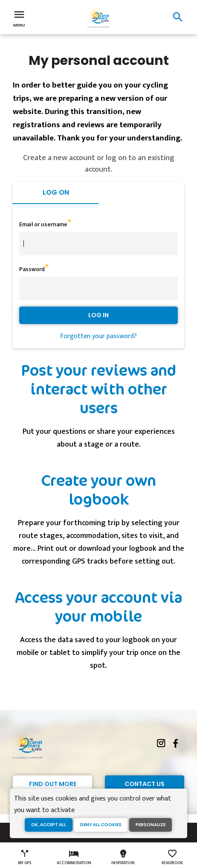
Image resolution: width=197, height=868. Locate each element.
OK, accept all (49, 825)
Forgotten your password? (98, 336)
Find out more (53, 784)
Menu (19, 18)
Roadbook (172, 857)
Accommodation (74, 857)
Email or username (43, 224)
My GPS (25, 857)
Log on (56, 192)
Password (32, 269)
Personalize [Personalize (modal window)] (151, 825)
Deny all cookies (101, 825)
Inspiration (123, 857)
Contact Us (145, 784)
